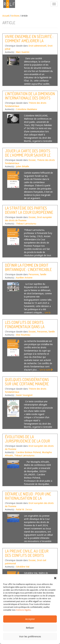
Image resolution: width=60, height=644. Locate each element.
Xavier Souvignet (24, 395)
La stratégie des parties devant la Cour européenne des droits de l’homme (29, 212)
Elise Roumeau (23, 335)
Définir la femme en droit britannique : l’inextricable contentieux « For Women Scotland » (28, 271)
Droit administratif (37, 46)
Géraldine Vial (23, 567)
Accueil (6, 16)
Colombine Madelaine (26, 109)
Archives (15, 16)
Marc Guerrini (23, 52)
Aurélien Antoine (24, 278)
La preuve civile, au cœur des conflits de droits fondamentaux (27, 555)
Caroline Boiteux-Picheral (28, 452)
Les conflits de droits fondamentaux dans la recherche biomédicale (25, 327)
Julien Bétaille (22, 166)
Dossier (32, 160)
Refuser (30, 628)
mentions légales (23, 610)
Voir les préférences (30, 637)
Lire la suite (46, 370)
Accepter (30, 619)
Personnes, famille (37, 274)
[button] (55, 578)
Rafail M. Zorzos (24, 509)
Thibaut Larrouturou (26, 224)
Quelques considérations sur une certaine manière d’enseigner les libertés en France (28, 386)
